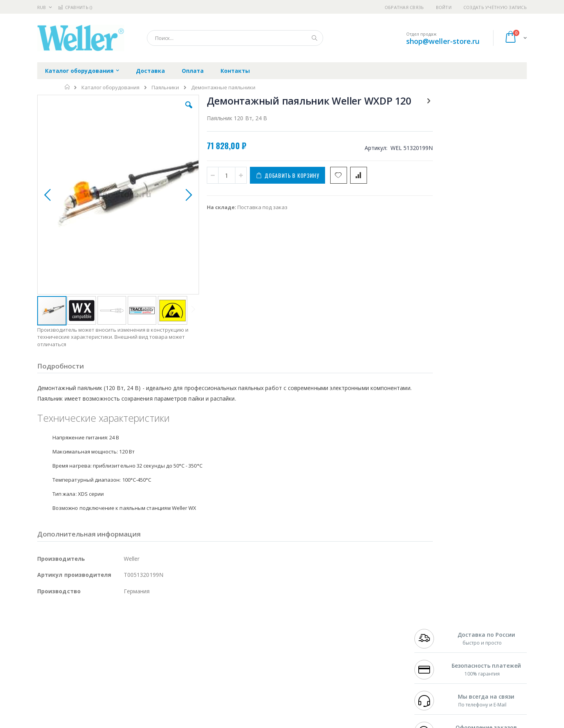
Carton (125, 660)
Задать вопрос (223, 676)
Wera (98, 691)
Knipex (76, 691)
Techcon (104, 676)
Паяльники (165, 88)
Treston (46, 676)
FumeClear (69, 630)
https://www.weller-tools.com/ (168, 723)
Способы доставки (353, 637)
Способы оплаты (351, 652)
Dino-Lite (99, 660)
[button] (177, 111)
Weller (120, 622)
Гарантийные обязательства (241, 622)
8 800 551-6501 (434, 645)
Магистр (155, 630)
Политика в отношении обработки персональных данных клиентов (248, 656)
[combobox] (235, 38)
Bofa (43, 630)
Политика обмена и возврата (242, 637)
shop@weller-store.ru (443, 41)
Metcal (97, 630)
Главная (68, 87)
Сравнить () (75, 7)
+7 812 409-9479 (432, 630)
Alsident (144, 622)
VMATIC (130, 676)
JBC (82, 622)
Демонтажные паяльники (223, 88)
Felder (100, 645)
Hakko (45, 622)
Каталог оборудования (110, 88)
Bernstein (49, 691)
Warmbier (75, 676)
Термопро (125, 630)
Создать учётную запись (495, 7)
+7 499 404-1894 (432, 622)
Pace (99, 622)
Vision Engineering (59, 660)
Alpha (79, 645)
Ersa (65, 622)
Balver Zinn (51, 645)
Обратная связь (404, 7)
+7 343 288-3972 (432, 637)
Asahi (122, 645)
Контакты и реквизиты (359, 622)
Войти (444, 7)
